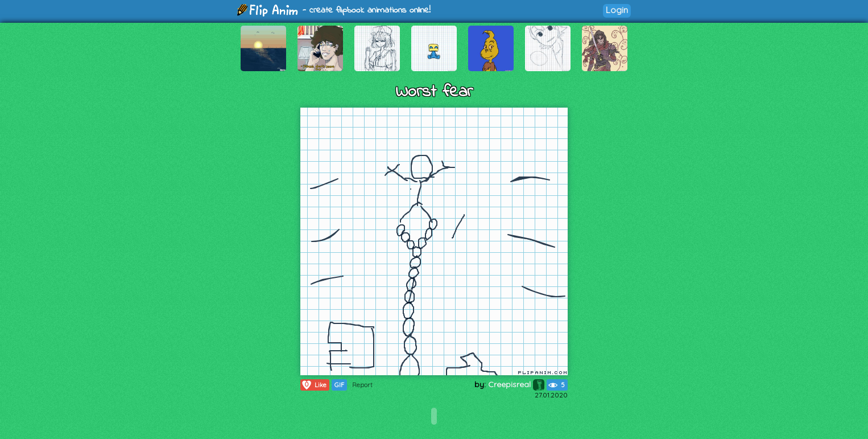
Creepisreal (516, 384)
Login (617, 10)
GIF (339, 385)
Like (314, 385)
